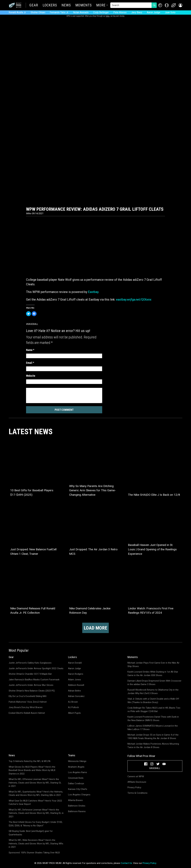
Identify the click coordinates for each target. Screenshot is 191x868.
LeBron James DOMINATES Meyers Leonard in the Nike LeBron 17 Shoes (153, 728)
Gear (34, 5)
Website (31, 376)
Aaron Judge (154, 12)
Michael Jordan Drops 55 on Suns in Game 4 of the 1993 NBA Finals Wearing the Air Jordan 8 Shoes (153, 737)
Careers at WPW (136, 776)
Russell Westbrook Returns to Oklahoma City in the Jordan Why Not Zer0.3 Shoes (153, 692)
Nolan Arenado (81, 12)
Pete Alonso (120, 12)
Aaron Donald (75, 663)
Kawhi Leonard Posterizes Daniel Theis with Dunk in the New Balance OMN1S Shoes (153, 719)
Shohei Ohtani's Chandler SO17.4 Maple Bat (30, 674)
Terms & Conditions (137, 793)
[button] (180, 5)
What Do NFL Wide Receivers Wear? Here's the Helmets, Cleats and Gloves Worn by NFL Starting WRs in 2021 (36, 844)
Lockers (50, 5)
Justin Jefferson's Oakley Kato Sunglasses (30, 663)
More (101, 5)
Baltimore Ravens (77, 811)
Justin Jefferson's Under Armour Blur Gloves (31, 685)
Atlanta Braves (75, 800)
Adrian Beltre (74, 691)
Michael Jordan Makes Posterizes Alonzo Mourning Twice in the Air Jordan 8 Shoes (153, 746)
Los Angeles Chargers (79, 795)
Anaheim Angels (76, 767)
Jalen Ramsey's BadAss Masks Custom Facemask (34, 680)
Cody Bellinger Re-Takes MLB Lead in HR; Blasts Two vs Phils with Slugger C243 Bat (154, 710)
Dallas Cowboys (76, 783)
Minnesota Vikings (77, 761)
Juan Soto (170, 12)
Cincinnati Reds (76, 778)
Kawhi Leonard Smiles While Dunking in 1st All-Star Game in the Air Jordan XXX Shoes (153, 674)
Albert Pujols (74, 713)
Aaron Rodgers (76, 674)
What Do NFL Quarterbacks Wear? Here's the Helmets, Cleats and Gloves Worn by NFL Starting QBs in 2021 (36, 793)
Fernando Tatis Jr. (59, 12)
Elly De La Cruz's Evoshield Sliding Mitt (28, 696)
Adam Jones (74, 680)
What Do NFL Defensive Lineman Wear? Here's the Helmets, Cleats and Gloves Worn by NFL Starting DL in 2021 (36, 813)
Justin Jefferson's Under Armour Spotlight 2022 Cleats (36, 668)
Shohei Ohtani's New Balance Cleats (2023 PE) (32, 691)
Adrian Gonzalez (76, 696)
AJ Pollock (73, 707)
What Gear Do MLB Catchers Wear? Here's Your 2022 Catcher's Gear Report (35, 802)
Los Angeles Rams (78, 772)
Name (30, 350)
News (66, 5)
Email (30, 363)
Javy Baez (137, 12)
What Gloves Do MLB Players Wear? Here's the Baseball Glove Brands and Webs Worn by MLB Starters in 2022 (32, 770)
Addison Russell (76, 685)
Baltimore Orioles (77, 806)
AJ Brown (73, 702)
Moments (84, 5)
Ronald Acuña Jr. (17, 12)
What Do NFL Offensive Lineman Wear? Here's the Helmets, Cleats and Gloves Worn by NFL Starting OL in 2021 (35, 783)
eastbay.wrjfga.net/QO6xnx (134, 300)
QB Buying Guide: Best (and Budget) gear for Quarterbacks (31, 833)
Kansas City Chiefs (78, 789)
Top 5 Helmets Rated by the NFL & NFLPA (30, 761)
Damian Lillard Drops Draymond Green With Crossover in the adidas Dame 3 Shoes (154, 683)
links (108, 16)
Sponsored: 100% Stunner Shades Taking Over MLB (34, 853)
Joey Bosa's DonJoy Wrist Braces (26, 707)
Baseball (33, 324)
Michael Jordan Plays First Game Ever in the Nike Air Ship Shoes (153, 665)
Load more (95, 628)
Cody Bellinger (101, 12)
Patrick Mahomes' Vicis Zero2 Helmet (28, 702)
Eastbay (93, 292)
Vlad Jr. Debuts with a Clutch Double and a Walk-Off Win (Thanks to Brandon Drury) (153, 701)
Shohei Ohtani (38, 12)
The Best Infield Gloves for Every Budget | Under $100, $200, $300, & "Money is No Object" (36, 824)
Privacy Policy (134, 787)
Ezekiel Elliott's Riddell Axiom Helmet (27, 713)
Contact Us (126, 863)
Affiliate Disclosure (137, 782)
